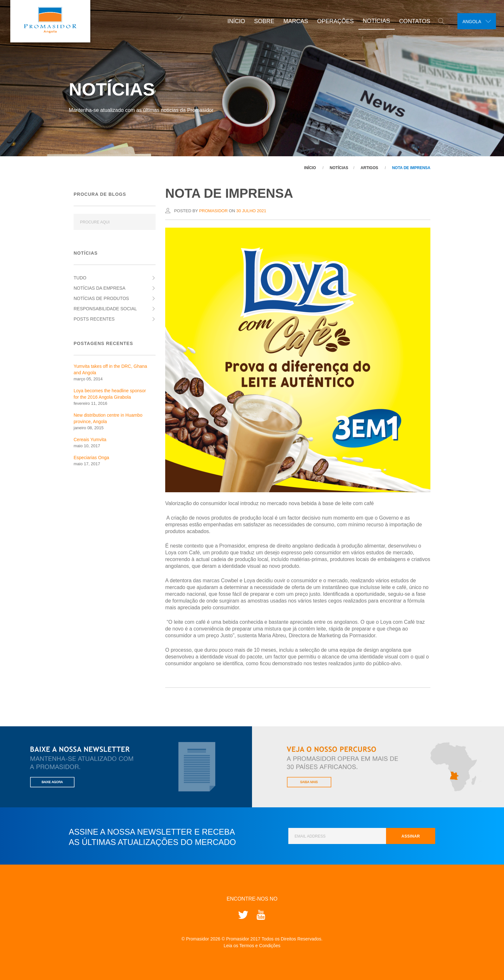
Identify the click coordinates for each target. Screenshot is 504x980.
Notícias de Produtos (101, 298)
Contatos (412, 21)
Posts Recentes (94, 319)
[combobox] (475, 21)
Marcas (293, 21)
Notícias (374, 21)
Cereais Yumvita (90, 440)
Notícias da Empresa (99, 288)
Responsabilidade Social (105, 309)
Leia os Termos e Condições (252, 946)
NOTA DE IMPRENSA (411, 168)
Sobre (261, 21)
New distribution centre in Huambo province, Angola (108, 418)
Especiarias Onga (91, 458)
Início (234, 21)
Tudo (80, 278)
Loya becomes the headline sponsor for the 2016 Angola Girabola (110, 394)
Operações (333, 21)
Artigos (369, 168)
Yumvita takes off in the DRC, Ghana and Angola (110, 369)
